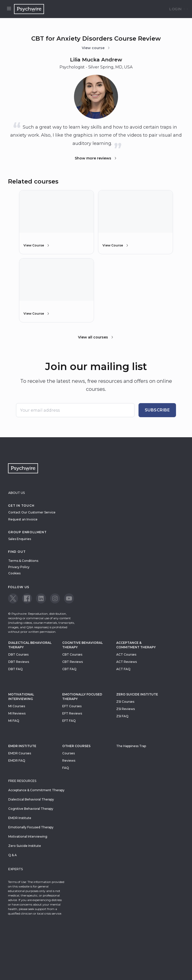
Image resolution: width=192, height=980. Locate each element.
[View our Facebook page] (27, 598)
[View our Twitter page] (13, 598)
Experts (15, 869)
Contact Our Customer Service (32, 512)
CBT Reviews (72, 662)
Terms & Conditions (23, 561)
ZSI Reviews (125, 709)
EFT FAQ (69, 721)
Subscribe (157, 410)
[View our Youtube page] (69, 598)
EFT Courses (72, 706)
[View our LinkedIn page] (41, 598)
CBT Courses (72, 654)
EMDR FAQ (17, 761)
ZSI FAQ (122, 716)
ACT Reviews (126, 662)
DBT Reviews (19, 662)
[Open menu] (9, 9)
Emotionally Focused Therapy (82, 697)
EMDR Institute (22, 746)
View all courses (96, 337)
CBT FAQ (69, 669)
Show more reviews (96, 158)
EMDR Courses (20, 753)
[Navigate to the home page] (29, 9)
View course (96, 48)
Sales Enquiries (20, 539)
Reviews (69, 761)
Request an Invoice (23, 519)
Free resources (22, 781)
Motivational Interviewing (21, 697)
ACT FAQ (123, 669)
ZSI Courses (125, 702)
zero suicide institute (137, 694)
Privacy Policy (19, 567)
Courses (68, 753)
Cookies (14, 573)
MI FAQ (14, 721)
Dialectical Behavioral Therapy (30, 645)
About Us (16, 493)
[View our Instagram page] (55, 598)
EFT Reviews (72, 713)
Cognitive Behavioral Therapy (82, 645)
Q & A (12, 855)
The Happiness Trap (131, 746)
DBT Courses (18, 654)
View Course (37, 245)
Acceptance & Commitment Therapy (136, 645)
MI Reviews (17, 713)
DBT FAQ (15, 669)
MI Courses (17, 706)
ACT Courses (126, 654)
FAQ (66, 768)
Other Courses (76, 746)
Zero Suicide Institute (25, 846)
